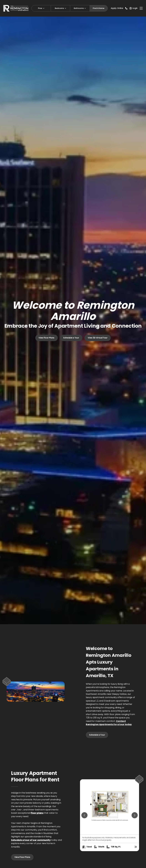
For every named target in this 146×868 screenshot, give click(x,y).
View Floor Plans (46, 338)
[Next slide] (135, 815)
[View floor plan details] (136, 847)
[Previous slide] (84, 815)
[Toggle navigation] (141, 8)
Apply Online (117, 8)
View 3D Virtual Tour (98, 338)
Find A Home (98, 8)
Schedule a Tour (71, 338)
